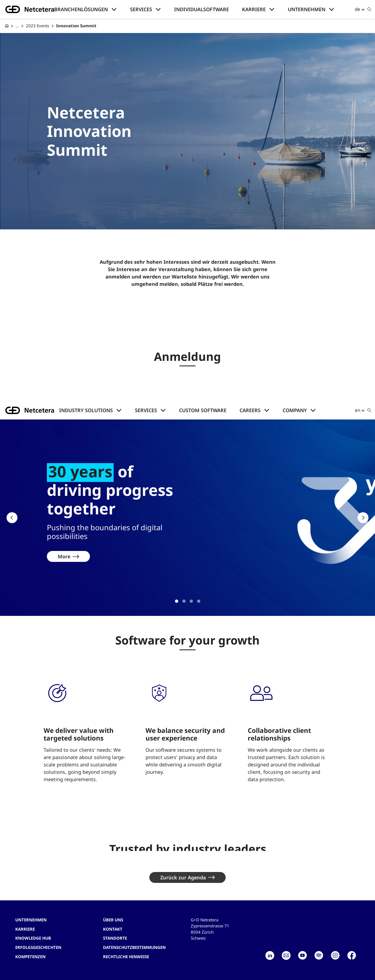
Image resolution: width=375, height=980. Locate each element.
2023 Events (37, 26)
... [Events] (17, 26)
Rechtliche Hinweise (126, 957)
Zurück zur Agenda (183, 877)
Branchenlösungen (81, 9)
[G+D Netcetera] (7, 26)
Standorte (115, 938)
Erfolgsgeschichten (38, 947)
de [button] (358, 9)
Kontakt (113, 929)
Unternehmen (307, 9)
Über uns (113, 920)
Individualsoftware (202, 9)
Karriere (254, 9)
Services (141, 9)
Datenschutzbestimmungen (134, 947)
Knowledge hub (33, 938)
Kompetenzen (30, 957)
